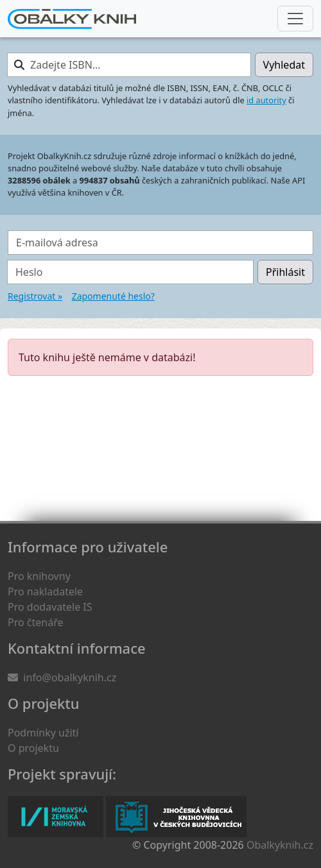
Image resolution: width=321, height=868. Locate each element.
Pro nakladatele (45, 591)
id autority (266, 100)
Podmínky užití (43, 733)
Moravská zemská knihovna (56, 817)
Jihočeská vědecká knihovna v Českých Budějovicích (176, 817)
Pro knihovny (39, 576)
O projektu (33, 748)
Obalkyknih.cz (280, 845)
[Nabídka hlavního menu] (295, 19)
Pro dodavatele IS (50, 607)
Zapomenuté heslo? (113, 296)
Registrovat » (35, 296)
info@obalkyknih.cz (70, 677)
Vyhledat (284, 65)
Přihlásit (285, 272)
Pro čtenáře (35, 622)
